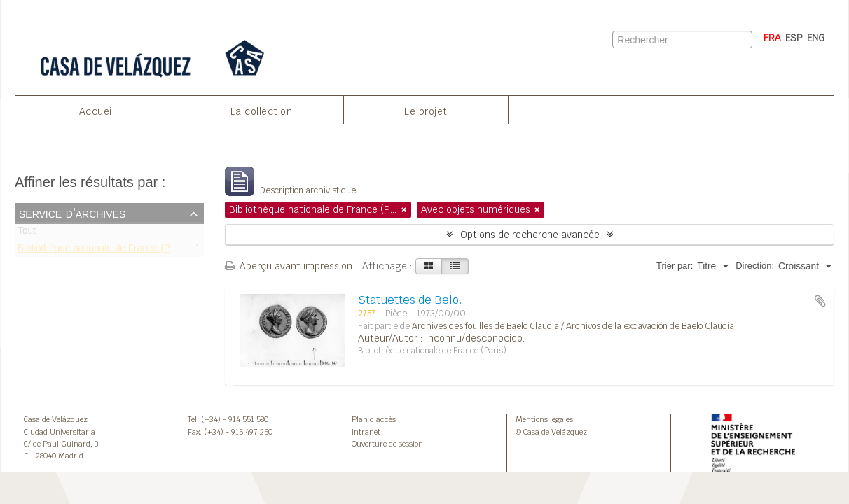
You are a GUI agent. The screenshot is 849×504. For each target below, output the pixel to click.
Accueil (97, 111)
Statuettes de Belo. (410, 300)
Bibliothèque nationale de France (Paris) (103, 250)
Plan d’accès (374, 419)
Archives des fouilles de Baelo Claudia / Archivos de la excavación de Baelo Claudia (573, 326)
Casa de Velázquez (56, 419)
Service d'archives (72, 213)
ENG (816, 38)
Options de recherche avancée (530, 234)
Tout (27, 233)
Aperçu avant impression (289, 266)
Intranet (366, 432)
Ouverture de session (387, 444)
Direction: (755, 266)
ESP (794, 38)
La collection (262, 111)
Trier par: (675, 266)
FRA (772, 38)
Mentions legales (544, 419)
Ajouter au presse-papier (820, 301)
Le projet (426, 111)
